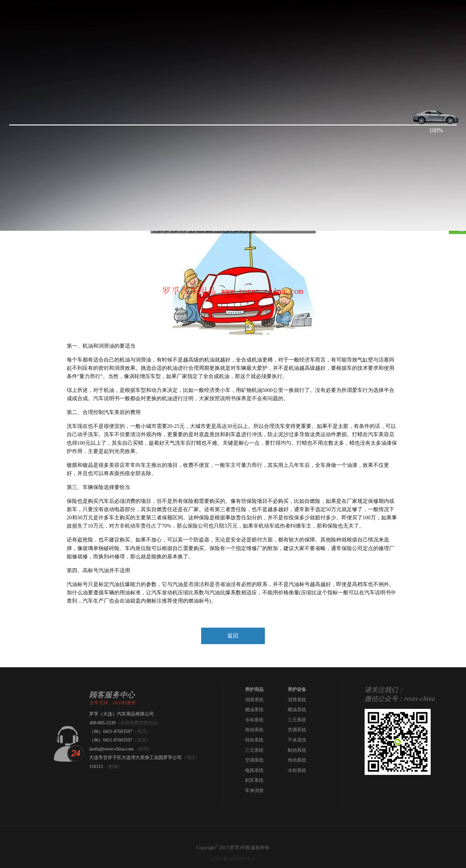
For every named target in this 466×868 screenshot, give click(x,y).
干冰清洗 (297, 740)
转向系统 (254, 740)
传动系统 (254, 730)
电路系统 (254, 770)
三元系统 (297, 720)
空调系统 (297, 730)
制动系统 (297, 750)
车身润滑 (254, 791)
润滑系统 (254, 700)
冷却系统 (254, 720)
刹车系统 (254, 780)
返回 (233, 636)
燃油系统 (254, 710)
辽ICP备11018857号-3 (233, 859)
